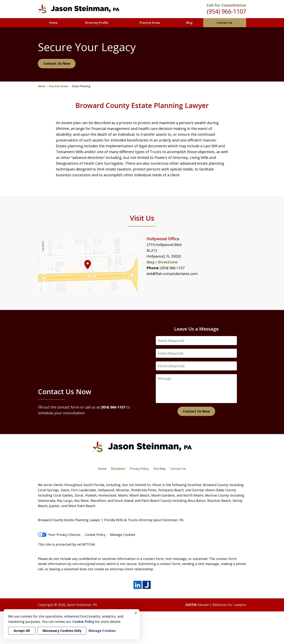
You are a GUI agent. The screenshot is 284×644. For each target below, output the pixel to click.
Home (53, 23)
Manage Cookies (123, 535)
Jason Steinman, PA (82, 605)
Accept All (22, 631)
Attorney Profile (97, 23)
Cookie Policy (95, 535)
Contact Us (225, 23)
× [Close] (136, 613)
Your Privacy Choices (59, 535)
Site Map (160, 469)
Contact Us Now (57, 63)
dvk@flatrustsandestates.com (172, 274)
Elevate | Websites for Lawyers (216, 605)
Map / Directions (162, 262)
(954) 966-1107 (226, 11)
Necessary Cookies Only (62, 631)
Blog (189, 23)
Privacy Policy (139, 469)
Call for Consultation (226, 5)
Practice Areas (150, 23)
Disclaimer (118, 469)
